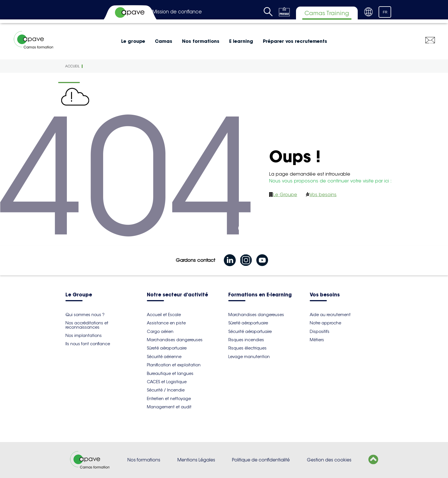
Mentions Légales (196, 460)
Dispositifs (320, 332)
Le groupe (133, 41)
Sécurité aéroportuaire (250, 332)
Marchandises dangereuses (175, 340)
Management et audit (169, 407)
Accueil (72, 66)
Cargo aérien (160, 332)
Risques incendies (246, 340)
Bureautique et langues (170, 373)
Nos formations (201, 41)
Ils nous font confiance (88, 344)
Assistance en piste (166, 323)
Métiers (317, 340)
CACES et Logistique (167, 382)
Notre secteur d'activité (177, 295)
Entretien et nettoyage (169, 399)
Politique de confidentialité (261, 460)
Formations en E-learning (260, 295)
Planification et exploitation (174, 365)
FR (385, 12)
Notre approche (325, 323)
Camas (164, 41)
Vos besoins (323, 195)
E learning (241, 41)
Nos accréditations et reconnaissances (87, 325)
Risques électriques (247, 348)
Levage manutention (249, 357)
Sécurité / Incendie (166, 390)
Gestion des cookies (329, 460)
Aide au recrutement (330, 315)
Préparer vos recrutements (295, 41)
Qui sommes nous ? (85, 315)
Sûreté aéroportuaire (167, 348)
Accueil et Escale (164, 315)
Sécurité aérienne (164, 357)
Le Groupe (285, 195)
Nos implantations (84, 336)
